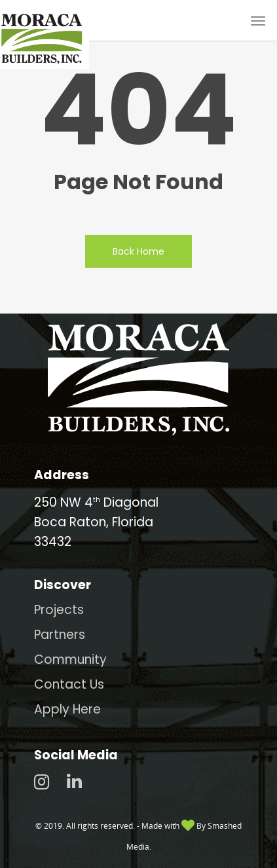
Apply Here (67, 709)
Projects (59, 610)
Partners (60, 635)
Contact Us (69, 684)
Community (70, 660)
